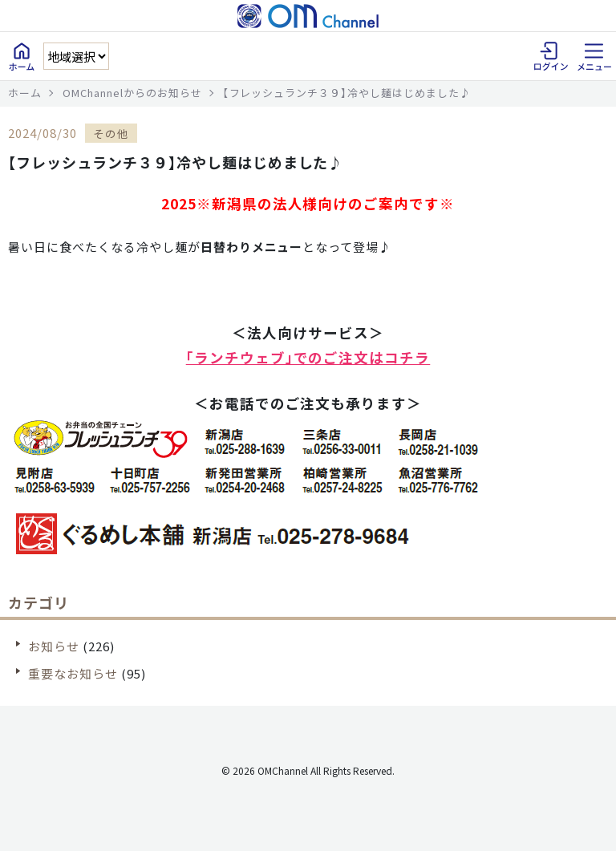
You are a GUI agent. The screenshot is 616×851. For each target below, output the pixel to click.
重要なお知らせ (73, 673)
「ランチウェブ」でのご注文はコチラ (308, 357)
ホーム (25, 93)
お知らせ (54, 646)
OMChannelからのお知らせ (132, 93)
